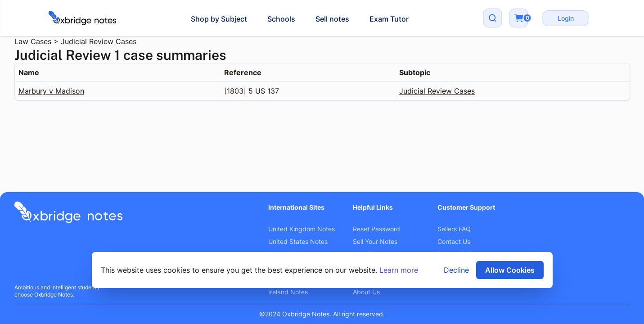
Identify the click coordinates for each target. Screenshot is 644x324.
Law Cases (33, 41)
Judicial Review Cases (99, 41)
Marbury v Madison (51, 91)
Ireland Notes (288, 292)
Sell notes (332, 19)
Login (566, 18)
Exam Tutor (389, 19)
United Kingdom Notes (302, 229)
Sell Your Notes (375, 241)
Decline (456, 270)
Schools (281, 19)
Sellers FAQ (454, 229)
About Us (366, 292)
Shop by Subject (219, 19)
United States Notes (298, 241)
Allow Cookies (510, 270)
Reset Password (376, 229)
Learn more (399, 270)
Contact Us (454, 241)
